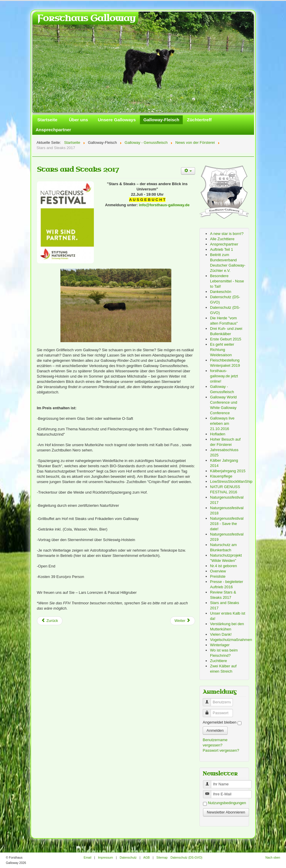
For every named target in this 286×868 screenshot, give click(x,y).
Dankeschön (221, 292)
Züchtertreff (199, 120)
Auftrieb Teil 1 (222, 249)
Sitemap (162, 858)
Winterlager (220, 645)
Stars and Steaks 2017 (78, 169)
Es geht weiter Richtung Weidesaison (222, 350)
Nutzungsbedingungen (227, 803)
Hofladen (218, 434)
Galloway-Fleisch (161, 120)
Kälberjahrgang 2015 (228, 471)
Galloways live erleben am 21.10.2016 (222, 423)
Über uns (78, 120)
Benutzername (209, 700)
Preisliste (218, 576)
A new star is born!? (227, 234)
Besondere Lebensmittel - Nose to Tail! (227, 281)
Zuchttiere (219, 661)
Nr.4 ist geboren (224, 566)
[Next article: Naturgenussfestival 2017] (183, 621)
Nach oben (273, 858)
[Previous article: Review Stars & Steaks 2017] (50, 621)
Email (87, 858)
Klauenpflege (221, 476)
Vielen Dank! (221, 634)
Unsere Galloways (117, 120)
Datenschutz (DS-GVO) (186, 858)
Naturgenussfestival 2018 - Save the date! (227, 524)
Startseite (47, 120)
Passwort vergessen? (221, 750)
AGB (146, 858)
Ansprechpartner (54, 130)
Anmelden (215, 730)
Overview (218, 571)
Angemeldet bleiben (220, 722)
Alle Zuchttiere (222, 239)
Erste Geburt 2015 (226, 339)
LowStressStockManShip (231, 481)
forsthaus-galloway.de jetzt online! (224, 376)
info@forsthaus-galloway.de (164, 205)
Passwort (209, 711)
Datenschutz (128, 858)
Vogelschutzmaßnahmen (231, 640)
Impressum (105, 858)
